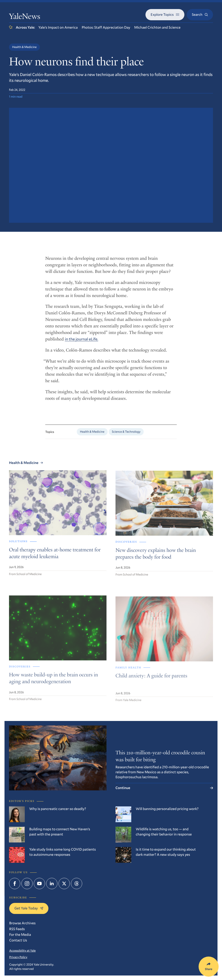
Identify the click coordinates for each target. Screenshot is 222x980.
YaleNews (25, 17)
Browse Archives (22, 923)
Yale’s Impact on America (58, 27)
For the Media (20, 935)
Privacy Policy (18, 957)
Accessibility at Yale (22, 950)
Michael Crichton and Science (157, 27)
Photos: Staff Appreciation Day (106, 27)
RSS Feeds (17, 929)
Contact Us (18, 940)
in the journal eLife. (82, 343)
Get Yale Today (29, 908)
